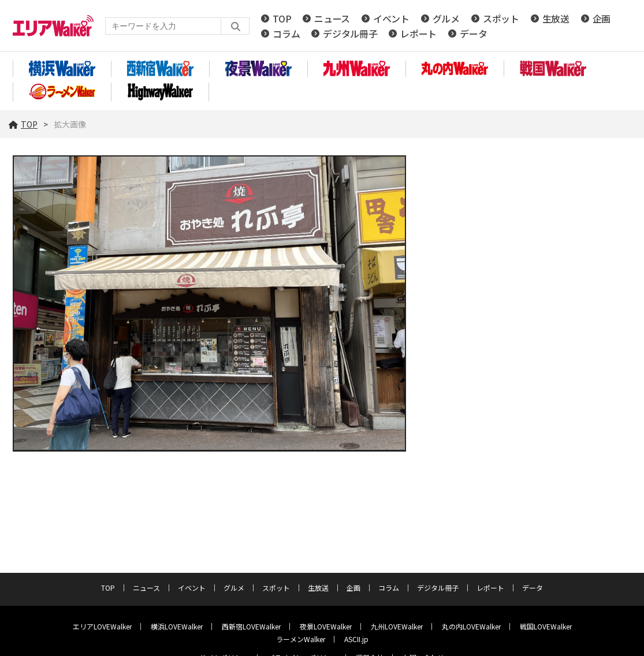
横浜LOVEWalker (177, 626)
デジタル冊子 (350, 33)
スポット (501, 18)
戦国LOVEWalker (546, 626)
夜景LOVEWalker (326, 626)
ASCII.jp (356, 639)
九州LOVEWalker (397, 626)
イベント (391, 18)
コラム (286, 33)
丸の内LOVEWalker (471, 626)
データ (473, 33)
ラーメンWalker (301, 639)
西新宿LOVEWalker (251, 626)
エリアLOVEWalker (102, 626)
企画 (602, 18)
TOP (282, 18)
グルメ (446, 18)
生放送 (556, 18)
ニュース (332, 18)
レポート (418, 33)
